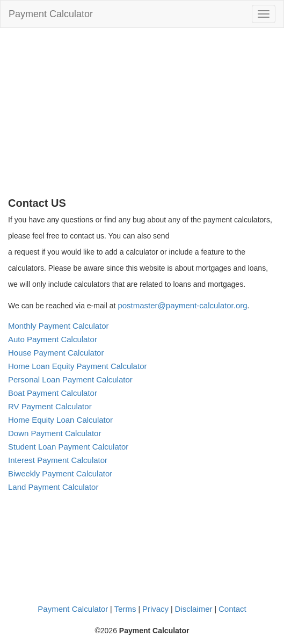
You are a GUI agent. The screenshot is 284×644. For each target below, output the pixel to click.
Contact (232, 609)
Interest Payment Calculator (58, 460)
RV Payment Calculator (50, 406)
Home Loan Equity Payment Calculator (77, 366)
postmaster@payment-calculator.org (182, 305)
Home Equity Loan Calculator (60, 420)
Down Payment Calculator (54, 433)
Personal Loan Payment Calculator (70, 379)
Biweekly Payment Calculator (60, 473)
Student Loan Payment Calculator (68, 447)
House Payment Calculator (56, 353)
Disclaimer (194, 609)
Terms (125, 609)
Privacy (155, 609)
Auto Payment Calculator (53, 339)
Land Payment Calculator (53, 487)
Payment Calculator (51, 14)
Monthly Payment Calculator (59, 326)
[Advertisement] (142, 117)
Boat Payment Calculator (53, 393)
